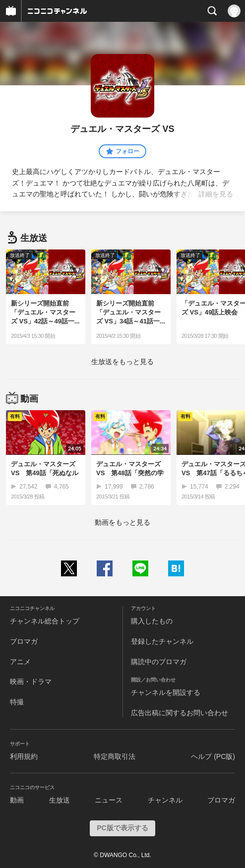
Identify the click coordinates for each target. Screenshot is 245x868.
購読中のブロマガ (159, 662)
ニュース (109, 800)
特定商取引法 (115, 756)
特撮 (17, 702)
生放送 (60, 800)
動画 (17, 800)
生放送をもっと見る (122, 362)
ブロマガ (24, 641)
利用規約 (24, 756)
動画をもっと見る (122, 522)
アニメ (20, 662)
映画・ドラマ (31, 682)
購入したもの (152, 621)
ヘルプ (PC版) (213, 756)
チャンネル (165, 800)
